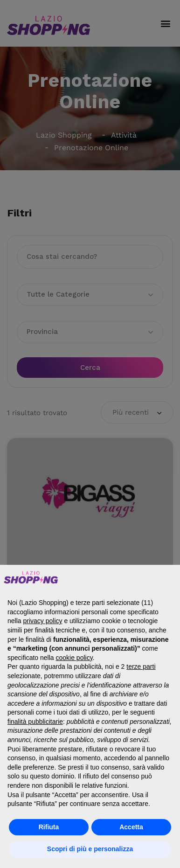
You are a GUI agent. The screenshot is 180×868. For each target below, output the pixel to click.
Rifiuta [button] (49, 827)
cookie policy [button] (74, 658)
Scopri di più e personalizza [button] (90, 849)
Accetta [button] (131, 827)
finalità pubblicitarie (35, 722)
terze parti (141, 667)
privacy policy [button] (42, 621)
